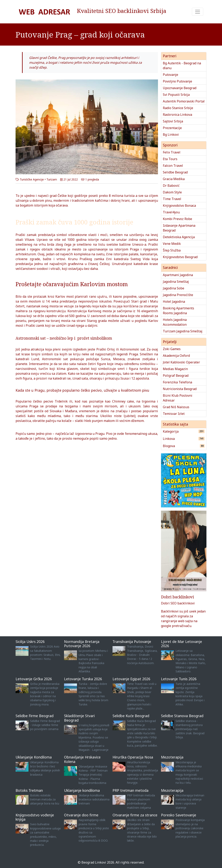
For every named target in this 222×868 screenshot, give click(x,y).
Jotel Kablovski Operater (181, 362)
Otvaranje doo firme (81, 815)
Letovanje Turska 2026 (83, 679)
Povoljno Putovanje (177, 81)
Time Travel (172, 199)
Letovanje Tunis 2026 (179, 679)
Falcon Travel (173, 166)
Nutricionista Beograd (180, 389)
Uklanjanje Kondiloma (34, 757)
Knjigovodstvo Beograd (180, 257)
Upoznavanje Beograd (180, 88)
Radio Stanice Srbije (178, 108)
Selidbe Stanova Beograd (182, 716)
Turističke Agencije (32, 179)
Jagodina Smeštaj (176, 282)
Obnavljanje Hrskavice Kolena (82, 759)
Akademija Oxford (176, 356)
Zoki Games (172, 349)
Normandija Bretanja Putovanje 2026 (82, 644)
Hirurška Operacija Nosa (133, 757)
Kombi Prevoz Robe (177, 219)
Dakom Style (172, 192)
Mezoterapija (172, 757)
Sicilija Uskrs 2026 (30, 642)
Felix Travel (172, 152)
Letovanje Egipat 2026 (131, 679)
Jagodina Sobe (174, 288)
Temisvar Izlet (174, 414)
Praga (134, 249)
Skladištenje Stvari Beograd (79, 718)
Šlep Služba (172, 250)
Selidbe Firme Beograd (35, 716)
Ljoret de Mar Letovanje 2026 (181, 644)
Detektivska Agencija (179, 237)
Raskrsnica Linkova (177, 115)
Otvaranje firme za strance (135, 815)
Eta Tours (170, 159)
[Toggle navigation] (198, 12)
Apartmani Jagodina (178, 275)
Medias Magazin (175, 369)
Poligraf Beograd (176, 376)
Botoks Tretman (29, 790)
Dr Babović (171, 186)
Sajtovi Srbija (173, 121)
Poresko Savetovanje (179, 815)
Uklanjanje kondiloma (82, 790)
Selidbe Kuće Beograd (131, 716)
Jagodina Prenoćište (178, 295)
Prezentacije (172, 128)
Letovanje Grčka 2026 (34, 679)
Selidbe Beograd (175, 172)
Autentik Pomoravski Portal (184, 101)
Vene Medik (172, 244)
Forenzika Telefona (177, 382)
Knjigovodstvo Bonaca (179, 206)
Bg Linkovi (171, 135)
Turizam (52, 179)
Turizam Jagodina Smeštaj (183, 331)
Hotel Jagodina (174, 302)
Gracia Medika (174, 179)
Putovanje (170, 75)
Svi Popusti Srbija (176, 95)
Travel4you (171, 212)
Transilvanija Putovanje (132, 642)
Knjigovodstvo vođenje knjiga (35, 817)
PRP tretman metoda (130, 790)
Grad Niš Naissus (176, 407)
